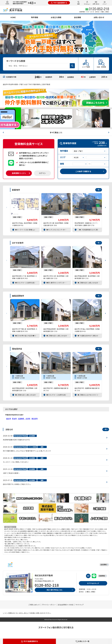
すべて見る (56, 132)
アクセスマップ (93, 583)
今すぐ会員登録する (59, 3)
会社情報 (77, 17)
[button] (3, 132)
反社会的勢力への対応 (66, 605)
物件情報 (35, 17)
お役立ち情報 (56, 17)
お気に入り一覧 (83, 641)
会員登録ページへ (19, 173)
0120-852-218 (47, 585)
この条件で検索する (83, 171)
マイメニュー (87, 3)
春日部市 (35, 419)
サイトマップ (80, 605)
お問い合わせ (96, 3)
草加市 (14, 419)
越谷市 (9, 419)
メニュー (105, 3)
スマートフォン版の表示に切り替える (56, 627)
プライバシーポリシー (49, 605)
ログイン (42, 173)
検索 (78, 3)
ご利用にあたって (34, 605)
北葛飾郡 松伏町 (24, 419)
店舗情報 (102, 576)
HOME (7, 3)
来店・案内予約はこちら (55, 590)
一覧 (98, 190)
